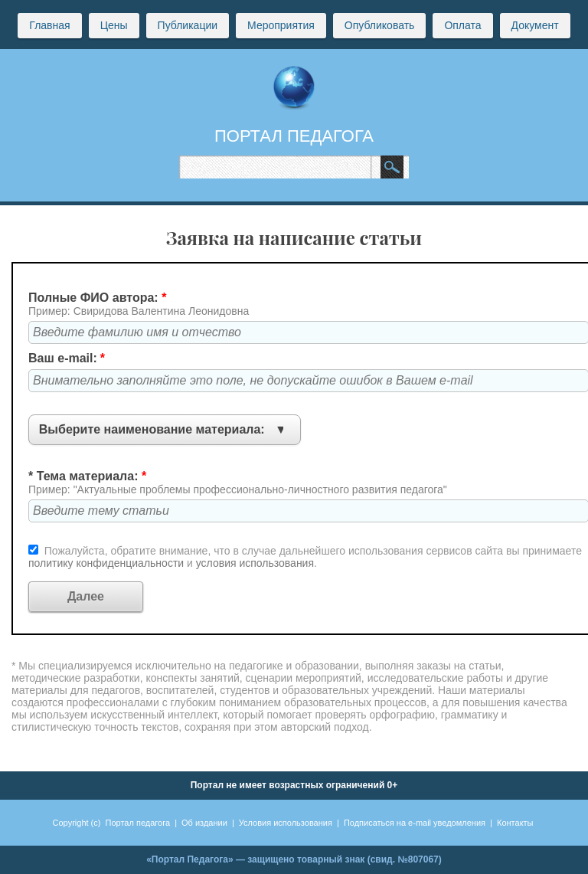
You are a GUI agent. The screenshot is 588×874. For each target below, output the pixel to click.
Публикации (188, 25)
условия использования (255, 563)
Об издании (204, 823)
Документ (535, 25)
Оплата (462, 25)
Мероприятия (281, 25)
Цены (114, 25)
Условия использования (286, 823)
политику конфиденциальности (108, 563)
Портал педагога (138, 823)
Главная (49, 25)
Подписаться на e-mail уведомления (415, 823)
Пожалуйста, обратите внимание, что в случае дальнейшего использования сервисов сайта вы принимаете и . (305, 557)
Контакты (515, 823)
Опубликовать (380, 25)
